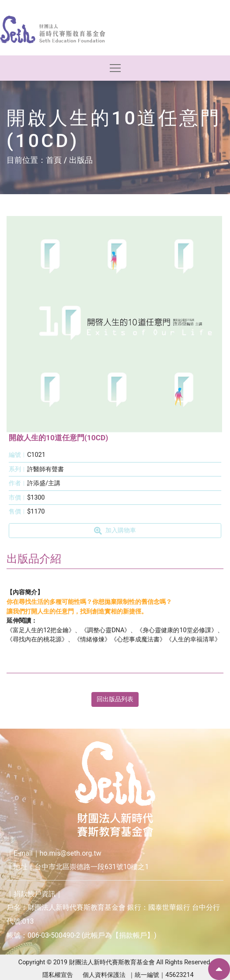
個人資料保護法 (104, 975)
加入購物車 (115, 531)
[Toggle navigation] (115, 68)
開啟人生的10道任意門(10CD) (58, 438)
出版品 (81, 160)
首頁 (54, 160)
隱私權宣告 (58, 975)
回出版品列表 (115, 699)
